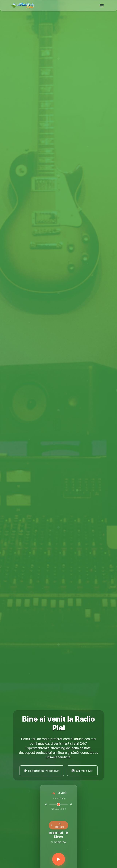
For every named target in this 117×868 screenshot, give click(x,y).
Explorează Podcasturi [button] (42, 771)
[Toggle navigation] (102, 6)
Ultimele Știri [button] (82, 771)
